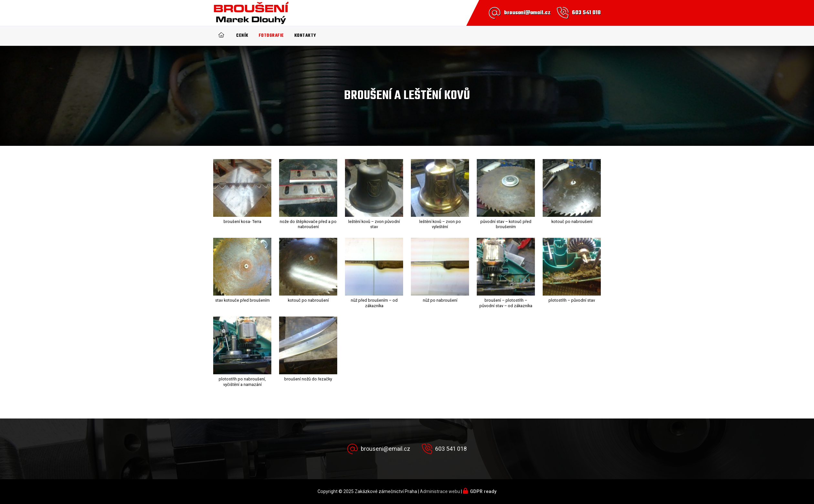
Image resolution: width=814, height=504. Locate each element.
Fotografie (271, 36)
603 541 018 (586, 13)
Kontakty (305, 36)
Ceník (242, 36)
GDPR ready (483, 491)
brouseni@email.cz (527, 13)
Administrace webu (440, 491)
